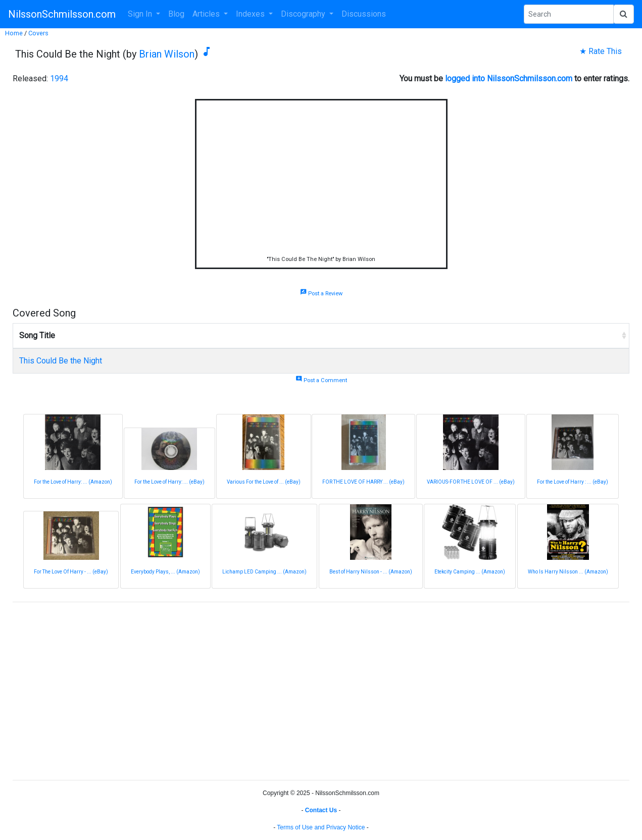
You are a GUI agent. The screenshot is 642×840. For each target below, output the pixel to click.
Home (14, 33)
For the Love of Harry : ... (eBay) (573, 482)
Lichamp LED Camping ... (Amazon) (264, 572)
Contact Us (321, 810)
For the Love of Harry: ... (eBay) (169, 482)
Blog (176, 14)
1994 (59, 78)
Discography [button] (304, 14)
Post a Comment (321, 380)
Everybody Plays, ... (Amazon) (165, 572)
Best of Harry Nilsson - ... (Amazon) (371, 572)
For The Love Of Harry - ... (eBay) (71, 572)
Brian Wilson (167, 54)
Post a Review (321, 294)
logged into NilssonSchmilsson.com (509, 78)
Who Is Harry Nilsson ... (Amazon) (568, 572)
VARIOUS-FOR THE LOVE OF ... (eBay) (471, 482)
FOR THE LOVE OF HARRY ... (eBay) (363, 482)
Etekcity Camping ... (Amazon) (470, 572)
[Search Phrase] (569, 14)
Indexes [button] (251, 14)
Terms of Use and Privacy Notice (321, 827)
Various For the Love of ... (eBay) (264, 482)
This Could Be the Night (61, 361)
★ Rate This (601, 51)
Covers (38, 33)
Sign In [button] (141, 14)
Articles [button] (207, 14)
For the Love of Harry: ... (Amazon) (73, 482)
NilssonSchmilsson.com (62, 14)
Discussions (364, 14)
